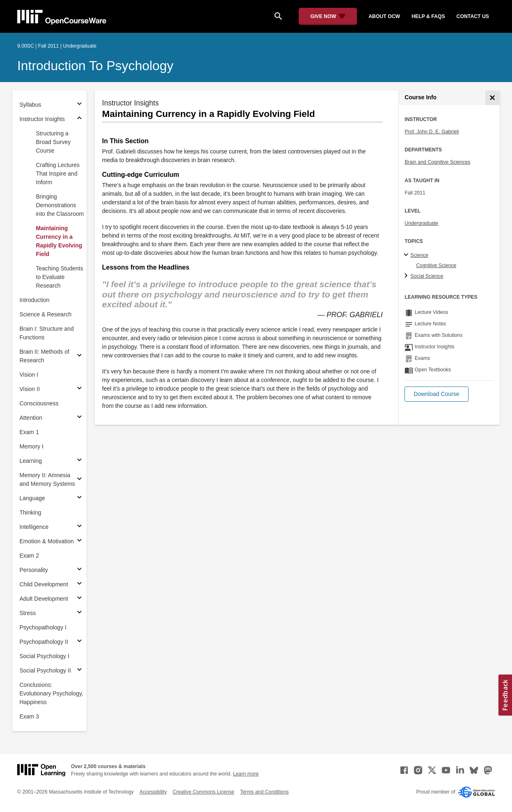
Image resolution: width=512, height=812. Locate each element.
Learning (31, 461)
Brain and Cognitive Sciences (437, 162)
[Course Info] (493, 98)
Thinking (31, 512)
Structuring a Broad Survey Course (54, 142)
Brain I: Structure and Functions (47, 333)
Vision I (29, 375)
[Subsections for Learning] (79, 461)
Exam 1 (29, 432)
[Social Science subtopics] (407, 276)
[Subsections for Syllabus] (79, 105)
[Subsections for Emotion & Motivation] (79, 541)
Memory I (32, 446)
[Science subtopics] (407, 255)
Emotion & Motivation (47, 541)
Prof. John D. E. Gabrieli (432, 132)
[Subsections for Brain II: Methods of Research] (79, 356)
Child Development (44, 584)
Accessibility (153, 792)
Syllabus (31, 105)
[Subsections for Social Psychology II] (79, 671)
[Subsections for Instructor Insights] (79, 119)
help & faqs (428, 16)
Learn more (246, 774)
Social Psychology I (45, 656)
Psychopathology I (43, 627)
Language (32, 498)
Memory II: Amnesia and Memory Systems (47, 479)
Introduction (35, 300)
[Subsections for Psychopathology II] (79, 642)
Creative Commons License (203, 792)
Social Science (427, 276)
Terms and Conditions (264, 792)
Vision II (30, 389)
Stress (28, 613)
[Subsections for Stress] (79, 613)
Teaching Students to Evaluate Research (60, 277)
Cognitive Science (436, 265)
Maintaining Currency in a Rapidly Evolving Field (59, 241)
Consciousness (39, 403)
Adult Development (44, 599)
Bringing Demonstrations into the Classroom (60, 205)
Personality (34, 570)
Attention (31, 418)
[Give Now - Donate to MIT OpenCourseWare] (328, 16)
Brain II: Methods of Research (45, 356)
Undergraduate (421, 223)
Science (419, 255)
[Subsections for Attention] (79, 418)
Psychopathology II (44, 642)
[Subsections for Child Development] (79, 584)
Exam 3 (29, 716)
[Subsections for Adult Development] (79, 599)
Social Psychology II (45, 670)
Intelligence (34, 527)
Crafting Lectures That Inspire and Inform (58, 174)
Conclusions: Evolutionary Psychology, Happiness (51, 693)
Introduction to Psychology (95, 66)
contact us (473, 16)
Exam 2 (29, 556)
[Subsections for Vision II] (79, 389)
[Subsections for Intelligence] (79, 527)
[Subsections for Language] (79, 498)
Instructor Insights (42, 119)
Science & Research (46, 314)
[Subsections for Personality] (79, 570)
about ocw (384, 16)
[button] (436, 394)
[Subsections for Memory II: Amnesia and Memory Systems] (79, 480)
